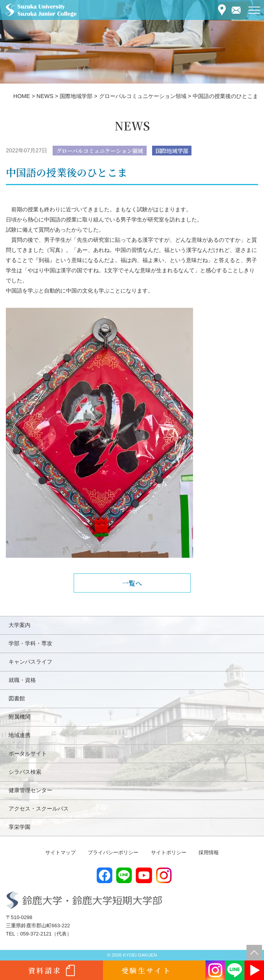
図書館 (17, 698)
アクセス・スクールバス (39, 809)
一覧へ (132, 583)
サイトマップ (60, 852)
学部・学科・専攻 (30, 643)
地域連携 (19, 735)
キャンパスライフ (30, 662)
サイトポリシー (169, 852)
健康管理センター (30, 790)
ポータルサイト (28, 753)
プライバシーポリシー (113, 852)
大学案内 (19, 625)
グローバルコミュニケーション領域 (100, 151)
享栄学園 (19, 827)
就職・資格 (22, 680)
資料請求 (45, 970)
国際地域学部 (172, 151)
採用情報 (209, 852)
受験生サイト (146, 970)
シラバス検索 (25, 772)
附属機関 (19, 717)
